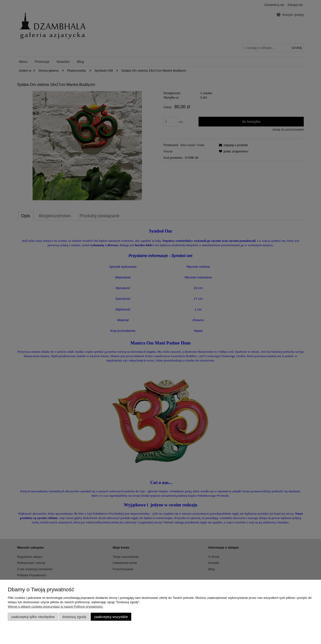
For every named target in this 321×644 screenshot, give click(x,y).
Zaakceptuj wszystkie (111, 617)
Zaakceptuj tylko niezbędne (33, 617)
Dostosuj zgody (74, 617)
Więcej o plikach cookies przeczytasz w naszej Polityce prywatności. (56, 606)
